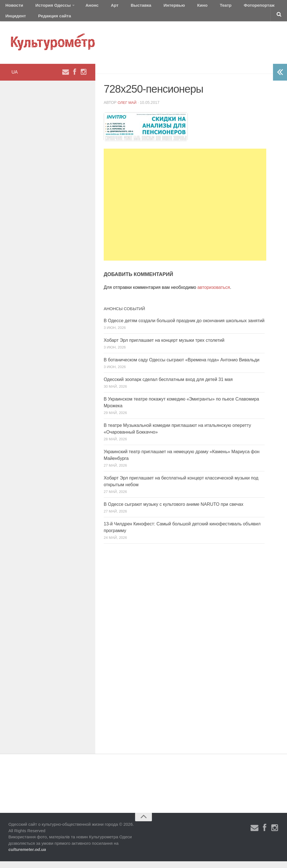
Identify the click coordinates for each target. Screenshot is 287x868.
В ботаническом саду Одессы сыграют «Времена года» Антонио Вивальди (181, 367)
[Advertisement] (185, 212)
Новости (13, 7)
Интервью (150, 7)
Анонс (82, 7)
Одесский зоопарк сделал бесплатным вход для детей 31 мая (168, 386)
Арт (100, 7)
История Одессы (47, 7)
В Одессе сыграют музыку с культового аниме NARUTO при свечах (173, 511)
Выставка (121, 7)
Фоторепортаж (221, 7)
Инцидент (254, 7)
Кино (173, 7)
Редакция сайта (20, 21)
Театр (192, 7)
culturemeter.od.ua (27, 856)
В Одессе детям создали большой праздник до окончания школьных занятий (184, 328)
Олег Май (128, 109)
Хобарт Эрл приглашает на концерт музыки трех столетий (164, 347)
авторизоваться (214, 294)
